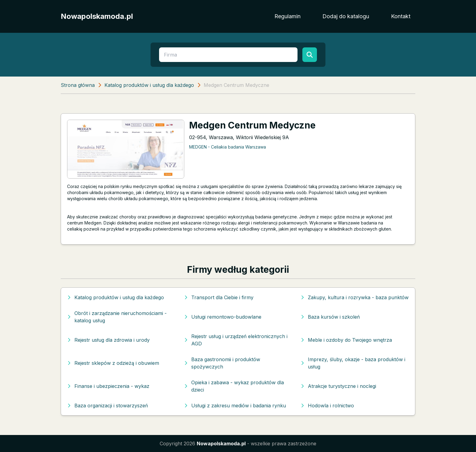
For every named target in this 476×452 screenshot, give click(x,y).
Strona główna (78, 85)
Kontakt (401, 16)
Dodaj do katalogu (346, 16)
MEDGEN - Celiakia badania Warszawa (228, 147)
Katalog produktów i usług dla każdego (149, 85)
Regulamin (287, 16)
